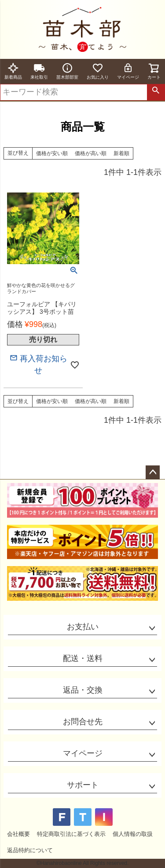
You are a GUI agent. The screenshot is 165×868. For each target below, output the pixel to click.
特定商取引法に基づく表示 (71, 834)
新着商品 (13, 71)
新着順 (121, 153)
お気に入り (98, 71)
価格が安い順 (52, 153)
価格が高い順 (91, 153)
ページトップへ (153, 472)
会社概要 (18, 834)
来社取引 (39, 71)
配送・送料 (83, 658)
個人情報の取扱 (133, 834)
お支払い (83, 627)
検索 (156, 92)
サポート (83, 785)
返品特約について (30, 850)
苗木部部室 (67, 71)
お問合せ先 (83, 722)
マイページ (128, 71)
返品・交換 (83, 690)
